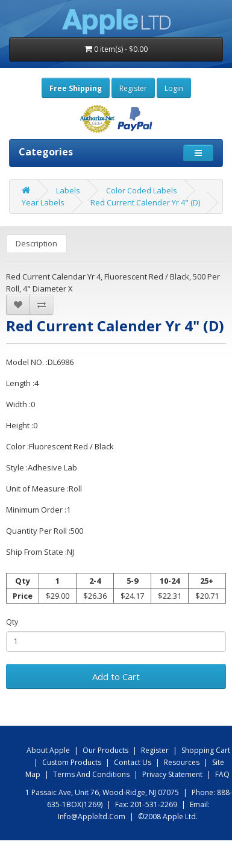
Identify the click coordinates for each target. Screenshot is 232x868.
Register (133, 88)
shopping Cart (206, 750)
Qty (12, 622)
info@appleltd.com (92, 816)
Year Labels (43, 202)
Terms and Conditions (91, 774)
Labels (68, 190)
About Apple (48, 750)
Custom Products (72, 762)
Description (36, 243)
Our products (105, 750)
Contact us (133, 762)
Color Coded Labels (142, 190)
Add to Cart (116, 676)
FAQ (222, 774)
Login (174, 88)
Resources (182, 762)
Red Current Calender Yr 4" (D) (145, 202)
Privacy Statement (172, 774)
